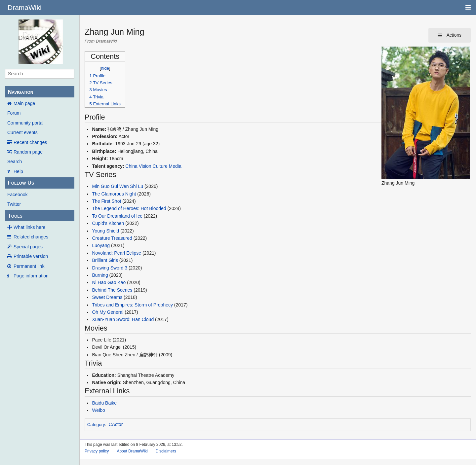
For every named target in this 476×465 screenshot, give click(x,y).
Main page (24, 103)
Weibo (98, 410)
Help (18, 171)
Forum (14, 113)
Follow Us (21, 183)
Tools (15, 216)
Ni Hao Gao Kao (109, 282)
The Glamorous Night (114, 194)
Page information (31, 276)
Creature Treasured (112, 238)
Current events (22, 132)
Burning (100, 275)
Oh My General (108, 312)
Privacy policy (97, 451)
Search (15, 161)
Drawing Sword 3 (110, 268)
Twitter (14, 204)
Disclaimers (166, 451)
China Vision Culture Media (153, 166)
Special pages (28, 247)
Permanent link (29, 266)
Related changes (31, 237)
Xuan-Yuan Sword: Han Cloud (123, 319)
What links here (29, 227)
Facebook (17, 195)
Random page (28, 152)
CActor (116, 424)
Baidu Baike (104, 403)
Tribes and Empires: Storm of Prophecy (132, 305)
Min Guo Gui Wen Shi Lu (118, 186)
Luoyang (101, 245)
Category (96, 425)
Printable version (31, 256)
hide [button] (105, 68)
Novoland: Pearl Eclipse (117, 253)
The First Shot (106, 201)
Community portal (25, 123)
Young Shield (105, 231)
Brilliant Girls (105, 260)
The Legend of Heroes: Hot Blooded (129, 208)
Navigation (20, 92)
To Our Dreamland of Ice (117, 216)
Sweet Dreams (107, 297)
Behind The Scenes (112, 290)
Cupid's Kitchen (108, 223)
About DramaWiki (132, 451)
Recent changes (30, 142)
